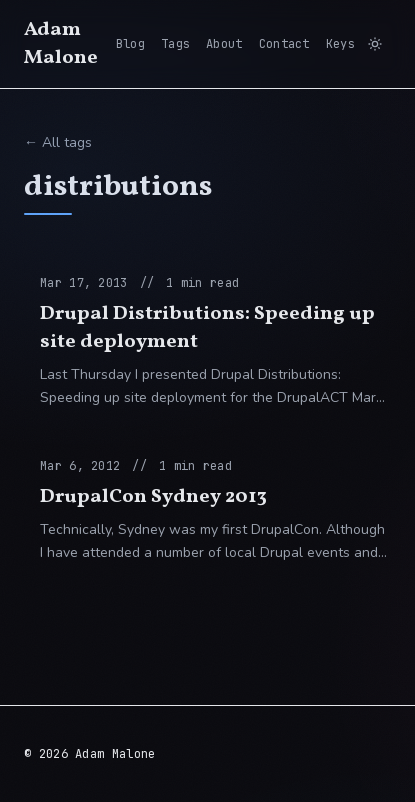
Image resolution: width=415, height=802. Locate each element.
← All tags (58, 142)
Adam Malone (61, 44)
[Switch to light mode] (375, 44)
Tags (175, 44)
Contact (284, 44)
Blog (130, 44)
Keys (340, 44)
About (224, 44)
